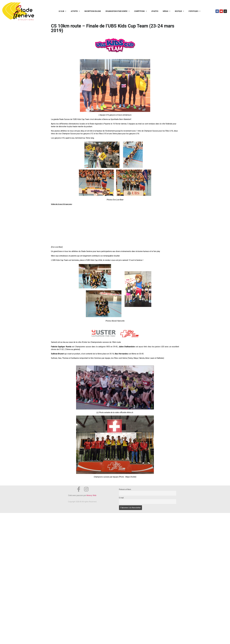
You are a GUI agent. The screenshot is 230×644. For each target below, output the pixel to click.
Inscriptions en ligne (93, 11)
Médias (166, 11)
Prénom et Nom (125, 489)
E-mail (121, 498)
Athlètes (155, 11)
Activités (75, 11)
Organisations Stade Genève (117, 11)
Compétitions (140, 11)
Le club (62, 11)
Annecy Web (92, 495)
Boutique (179, 11)
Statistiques (194, 11)
